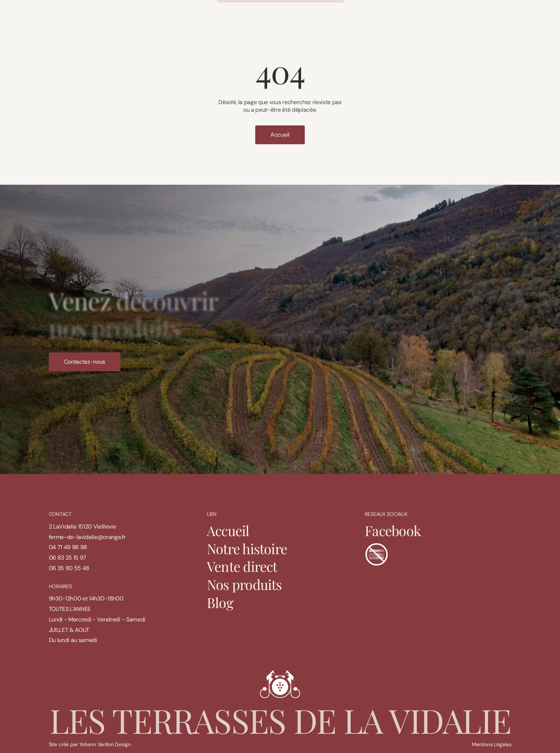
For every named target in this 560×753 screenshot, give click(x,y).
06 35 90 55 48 (69, 568)
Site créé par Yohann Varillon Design (90, 744)
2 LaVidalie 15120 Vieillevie (82, 527)
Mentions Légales (492, 744)
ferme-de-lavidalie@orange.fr (87, 537)
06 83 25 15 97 (68, 558)
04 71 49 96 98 (68, 547)
